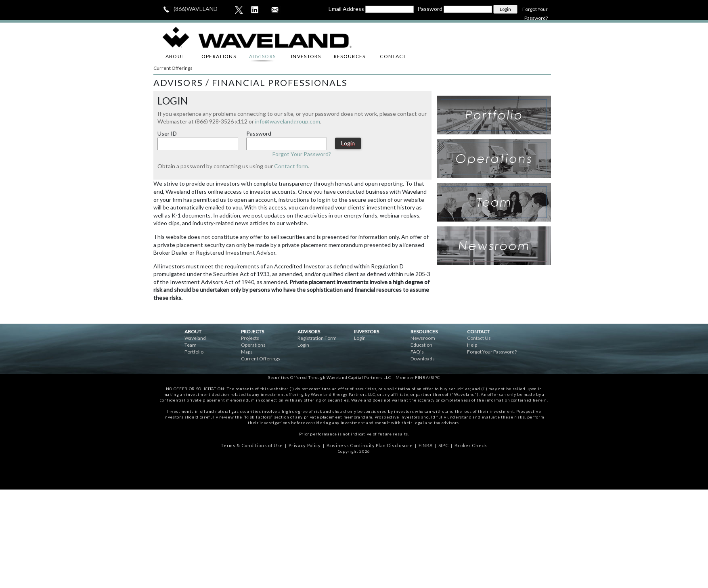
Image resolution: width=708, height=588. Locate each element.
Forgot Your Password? (302, 154)
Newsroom (423, 338)
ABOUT (175, 56)
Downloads (423, 359)
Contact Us (479, 338)
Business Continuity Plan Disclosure (370, 445)
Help (472, 345)
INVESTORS (306, 56)
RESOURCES (350, 56)
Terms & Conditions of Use (252, 445)
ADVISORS (263, 56)
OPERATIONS (219, 56)
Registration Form (317, 338)
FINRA (425, 445)
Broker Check (471, 445)
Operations (253, 345)
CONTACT (393, 56)
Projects (250, 338)
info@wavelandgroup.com (288, 121)
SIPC (444, 445)
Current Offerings (173, 68)
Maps (247, 352)
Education (421, 345)
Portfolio (194, 352)
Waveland (195, 338)
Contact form (291, 166)
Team (191, 345)
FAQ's (417, 352)
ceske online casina (354, 474)
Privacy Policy (305, 445)
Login (303, 345)
